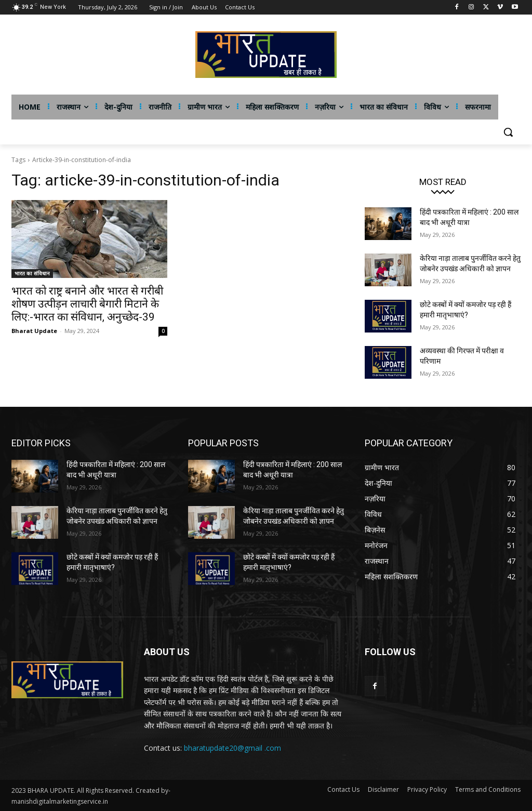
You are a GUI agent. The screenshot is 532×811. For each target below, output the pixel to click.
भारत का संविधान (32, 273)
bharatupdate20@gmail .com (232, 748)
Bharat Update (34, 331)
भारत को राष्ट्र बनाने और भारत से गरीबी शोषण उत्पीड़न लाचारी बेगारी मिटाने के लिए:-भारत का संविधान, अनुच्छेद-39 (87, 304)
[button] (508, 132)
